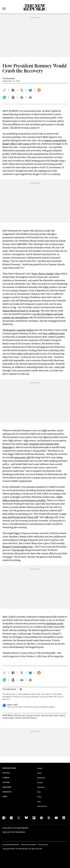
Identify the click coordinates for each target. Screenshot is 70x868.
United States (8, 718)
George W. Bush (33, 715)
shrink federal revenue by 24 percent (21, 311)
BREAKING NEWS (9, 768)
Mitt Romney (19, 715)
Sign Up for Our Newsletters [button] (14, 832)
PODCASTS (7, 792)
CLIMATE (6, 778)
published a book (54, 623)
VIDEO (5, 797)
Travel (39, 773)
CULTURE (6, 782)
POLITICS (6, 773)
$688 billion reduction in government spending (32, 498)
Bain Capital (60, 715)
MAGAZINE (7, 787)
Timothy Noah (9, 78)
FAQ (39, 792)
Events (40, 768)
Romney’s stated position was (18, 546)
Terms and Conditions (28, 845)
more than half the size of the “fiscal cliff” (34, 515)
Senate (18, 718)
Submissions (42, 806)
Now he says (18, 550)
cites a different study (54, 333)
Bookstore (41, 778)
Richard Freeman (29, 718)
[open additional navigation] (4, 6)
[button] (6, 90)
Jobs (39, 801)
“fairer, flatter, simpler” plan (45, 273)
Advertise (41, 787)
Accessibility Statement (11, 845)
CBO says (49, 517)
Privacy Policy (43, 845)
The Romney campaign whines (18, 330)
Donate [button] (40, 782)
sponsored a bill (22, 457)
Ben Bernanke (47, 715)
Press (39, 797)
